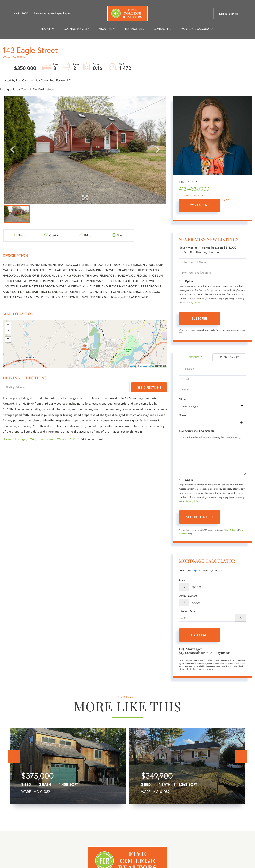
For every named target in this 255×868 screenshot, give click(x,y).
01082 (73, 439)
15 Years (217, 570)
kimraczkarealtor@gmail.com (52, 14)
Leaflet (133, 366)
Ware (60, 439)
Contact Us (195, 357)
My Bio (226, 200)
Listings (20, 439)
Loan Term (185, 570)
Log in (223, 14)
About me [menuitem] (105, 29)
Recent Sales (200, 196)
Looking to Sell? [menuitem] (76, 29)
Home (7, 439)
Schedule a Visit (229, 357)
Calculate (200, 635)
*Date (182, 399)
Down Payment (188, 596)
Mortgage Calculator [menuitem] (198, 29)
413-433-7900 (19, 14)
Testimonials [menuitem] (134, 29)
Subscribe (200, 318)
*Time (182, 415)
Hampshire (46, 439)
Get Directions (149, 387)
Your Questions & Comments (197, 431)
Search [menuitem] (46, 29)
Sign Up (234, 14)
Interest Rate (187, 611)
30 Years (201, 570)
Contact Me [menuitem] (162, 29)
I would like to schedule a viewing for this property (212, 454)
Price (182, 580)
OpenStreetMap (147, 366)
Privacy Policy (193, 303)
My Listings (185, 196)
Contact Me (200, 205)
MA (32, 439)
